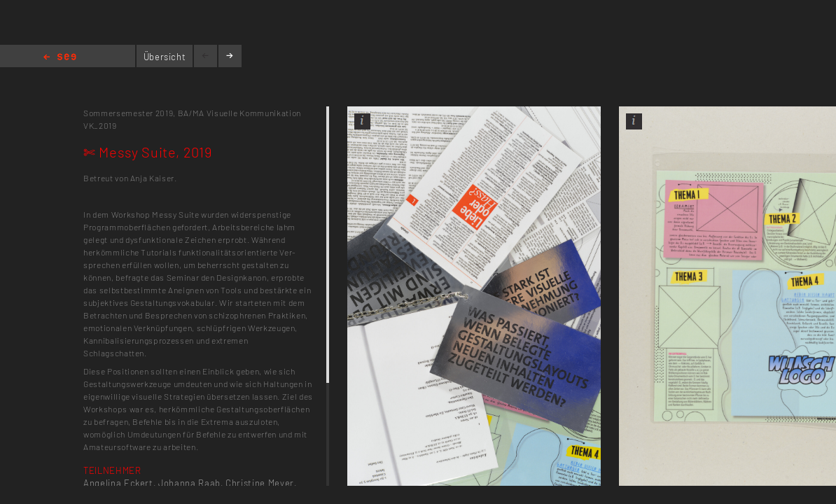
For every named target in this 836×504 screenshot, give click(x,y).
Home (60, 58)
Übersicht (165, 57)
